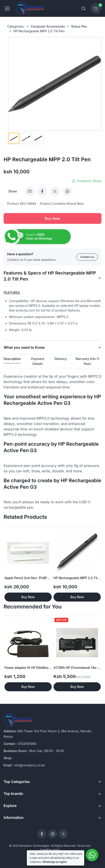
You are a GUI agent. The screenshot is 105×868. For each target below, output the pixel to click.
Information (14, 818)
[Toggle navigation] (7, 9)
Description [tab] (12, 359)
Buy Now (52, 218)
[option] (28, 565)
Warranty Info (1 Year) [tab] (87, 361)
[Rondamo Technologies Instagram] (53, 834)
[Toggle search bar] (84, 9)
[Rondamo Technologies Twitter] (63, 834)
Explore (10, 806)
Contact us (87, 257)
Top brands (13, 794)
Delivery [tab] (61, 359)
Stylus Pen (79, 26)
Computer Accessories (48, 26)
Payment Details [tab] (38, 361)
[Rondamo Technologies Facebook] (42, 834)
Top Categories (17, 782)
